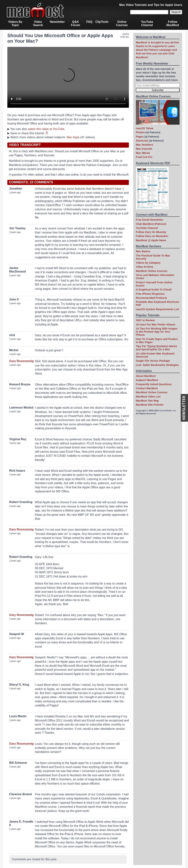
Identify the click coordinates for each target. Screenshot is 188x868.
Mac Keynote (144, 149)
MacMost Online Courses (152, 271)
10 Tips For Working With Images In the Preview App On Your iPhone (157, 332)
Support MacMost (147, 380)
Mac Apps (73, 137)
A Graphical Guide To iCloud (154, 290)
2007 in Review (145, 320)
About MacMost (146, 376)
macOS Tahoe (145, 128)
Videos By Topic (15, 23)
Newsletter (57, 22)
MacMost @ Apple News (151, 240)
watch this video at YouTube (46, 129)
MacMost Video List (148, 397)
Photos (140, 132)
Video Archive (145, 267)
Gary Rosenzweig (21, 361)
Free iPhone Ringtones (150, 294)
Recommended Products (151, 298)
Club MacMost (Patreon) (151, 224)
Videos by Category (148, 263)
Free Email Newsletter (150, 220)
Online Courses (122, 23)
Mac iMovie (143, 153)
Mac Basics (143, 251)
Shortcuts (142, 141)
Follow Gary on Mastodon (152, 236)
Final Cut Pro (144, 157)
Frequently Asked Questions (154, 384)
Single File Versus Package (153, 361)
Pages (140, 137)
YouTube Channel (147, 23)
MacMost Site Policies (150, 405)
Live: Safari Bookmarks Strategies (157, 365)
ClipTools (102, 22)
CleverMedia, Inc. (168, 411)
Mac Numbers (144, 145)
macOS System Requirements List (157, 309)
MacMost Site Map (147, 401)
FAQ (89, 22)
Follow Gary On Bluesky (151, 232)
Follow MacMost (173, 23)
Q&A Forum (75, 23)
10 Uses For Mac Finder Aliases (156, 325)
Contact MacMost (147, 388)
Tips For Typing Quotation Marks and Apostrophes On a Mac (156, 348)
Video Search (38, 23)
